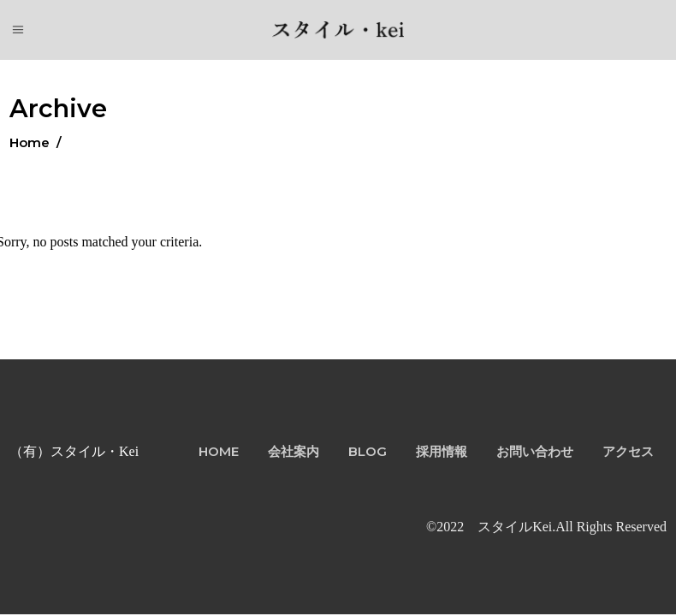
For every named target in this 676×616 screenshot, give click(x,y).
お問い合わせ (535, 451)
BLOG (368, 451)
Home (30, 142)
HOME (219, 451)
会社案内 (294, 451)
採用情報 (442, 451)
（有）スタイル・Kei (74, 451)
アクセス (628, 451)
